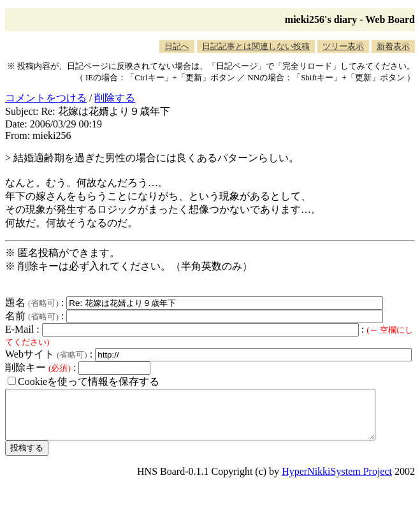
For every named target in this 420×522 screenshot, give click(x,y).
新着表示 (393, 46)
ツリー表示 (343, 46)
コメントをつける (46, 98)
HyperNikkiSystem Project (337, 481)
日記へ (177, 46)
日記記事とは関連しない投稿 (256, 46)
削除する (115, 98)
